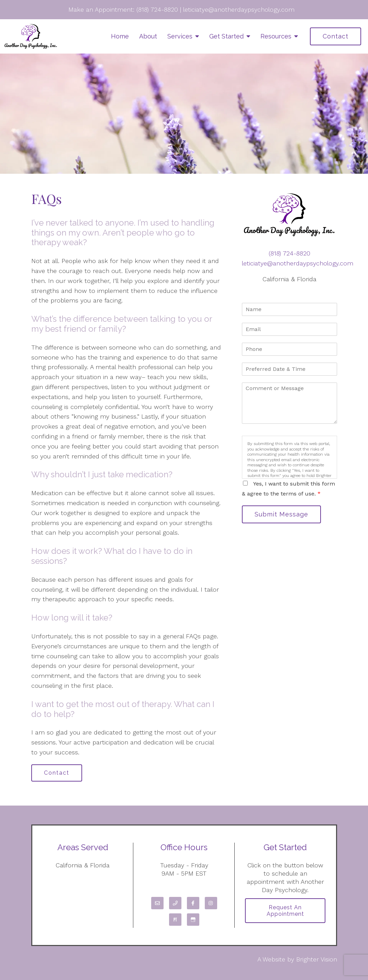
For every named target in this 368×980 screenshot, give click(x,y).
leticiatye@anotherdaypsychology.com (239, 9)
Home (120, 36)
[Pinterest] (175, 920)
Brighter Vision (317, 959)
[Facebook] (193, 903)
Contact (336, 36)
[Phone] (175, 903)
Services (180, 36)
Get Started (226, 36)
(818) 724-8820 (157, 9)
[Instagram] (211, 903)
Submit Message (281, 514)
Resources (276, 36)
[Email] (157, 903)
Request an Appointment (285, 911)
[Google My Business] (193, 920)
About (148, 36)
